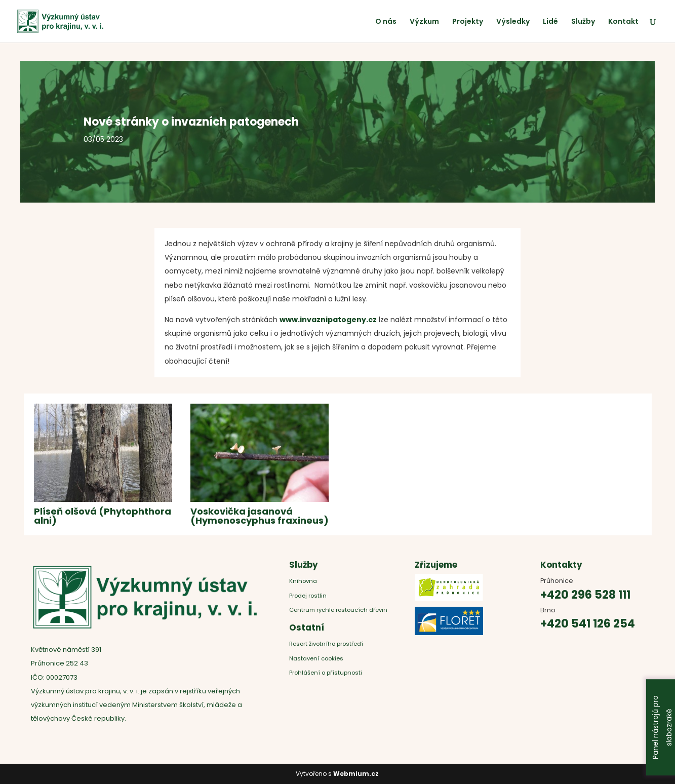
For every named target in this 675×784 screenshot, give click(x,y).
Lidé (550, 22)
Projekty (468, 22)
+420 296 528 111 (585, 595)
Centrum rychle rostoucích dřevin (338, 610)
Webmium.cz (356, 774)
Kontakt (623, 22)
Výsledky (513, 22)
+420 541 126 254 (588, 624)
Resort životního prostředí (327, 644)
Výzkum (424, 22)
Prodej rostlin (308, 596)
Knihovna (303, 581)
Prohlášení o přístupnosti (326, 673)
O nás (386, 22)
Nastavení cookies (316, 658)
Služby (583, 22)
